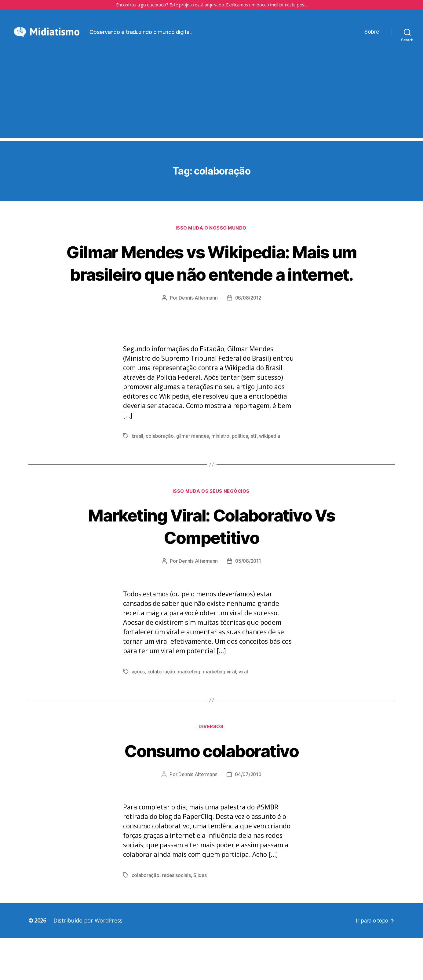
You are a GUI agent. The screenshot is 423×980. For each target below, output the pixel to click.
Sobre (372, 41)
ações (139, 713)
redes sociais (177, 917)
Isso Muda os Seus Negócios (211, 533)
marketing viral (221, 713)
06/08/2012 (248, 339)
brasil (138, 477)
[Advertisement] (212, 114)
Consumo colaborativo (212, 792)
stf (255, 477)
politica (242, 477)
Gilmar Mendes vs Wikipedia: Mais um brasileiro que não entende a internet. (211, 293)
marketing (190, 713)
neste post (295, 5)
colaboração (160, 477)
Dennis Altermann (197, 339)
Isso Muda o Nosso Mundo (212, 247)
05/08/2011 (248, 603)
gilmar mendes (194, 477)
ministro (222, 477)
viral (245, 713)
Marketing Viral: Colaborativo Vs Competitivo (211, 567)
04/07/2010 (248, 816)
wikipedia (271, 477)
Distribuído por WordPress (88, 963)
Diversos (211, 769)
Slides (201, 917)
